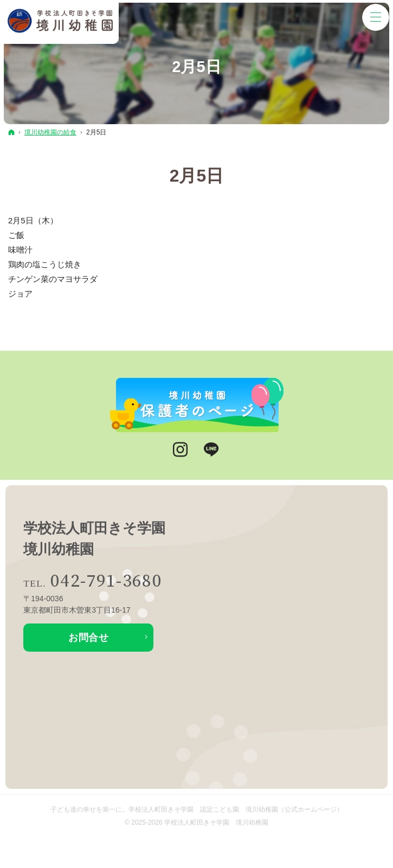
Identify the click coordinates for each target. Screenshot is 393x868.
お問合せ (89, 638)
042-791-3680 (106, 581)
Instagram (181, 450)
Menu (376, 17)
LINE (212, 450)
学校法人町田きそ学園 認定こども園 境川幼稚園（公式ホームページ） (236, 809)
